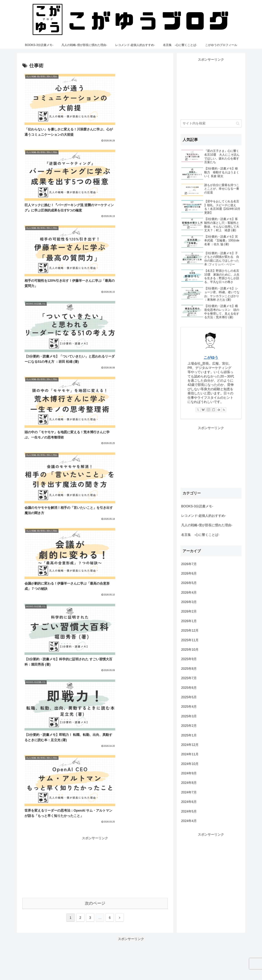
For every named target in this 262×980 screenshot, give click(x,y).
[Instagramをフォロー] (208, 410)
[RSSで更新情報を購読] (224, 410)
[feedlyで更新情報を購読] (219, 410)
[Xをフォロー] (198, 410)
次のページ (95, 476)
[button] (238, 123)
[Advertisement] (95, 439)
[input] (211, 123)
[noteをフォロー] (213, 410)
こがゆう (211, 357)
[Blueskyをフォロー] (203, 410)
